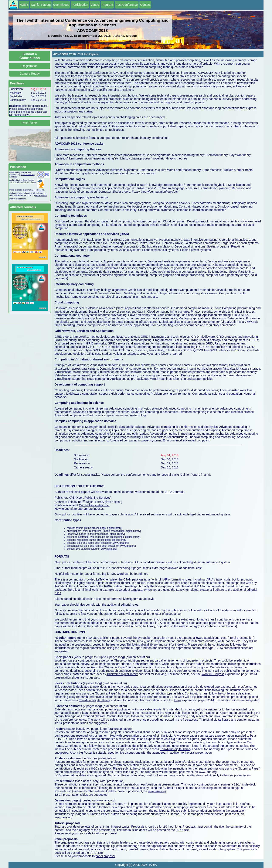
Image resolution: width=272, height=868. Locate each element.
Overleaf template (131, 590)
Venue (95, 5)
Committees (61, 5)
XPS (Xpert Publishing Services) (90, 498)
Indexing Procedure (18, 199)
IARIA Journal (41, 195)
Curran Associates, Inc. (35, 190)
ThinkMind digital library (142, 645)
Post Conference (127, 5)
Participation (80, 5)
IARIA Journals (175, 492)
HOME (24, 5)
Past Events (30, 123)
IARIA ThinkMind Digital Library (23, 182)
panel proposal (105, 856)
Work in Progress (213, 674)
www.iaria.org (120, 543)
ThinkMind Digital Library (86, 502)
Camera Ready (30, 74)
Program (107, 5)
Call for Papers (41, 5)
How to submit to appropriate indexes (79, 509)
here (146, 574)
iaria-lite (169, 583)
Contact (145, 5)
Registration (30, 66)
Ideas (178, 700)
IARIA (180, 830)
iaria (147, 579)
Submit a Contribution (30, 56)
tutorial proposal (106, 833)
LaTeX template (106, 579)
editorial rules (130, 605)
